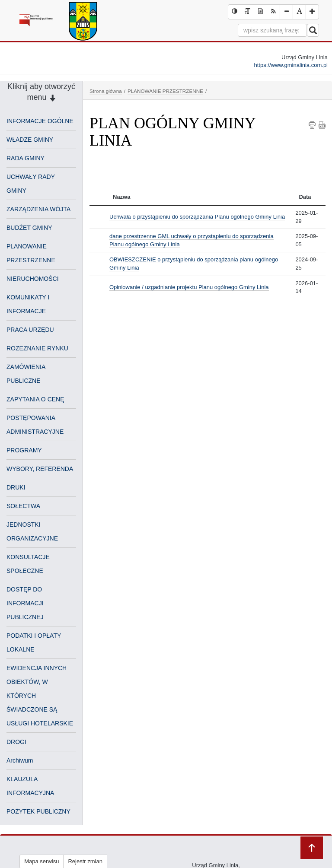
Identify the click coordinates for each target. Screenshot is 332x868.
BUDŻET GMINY (29, 228)
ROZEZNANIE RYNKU (37, 348)
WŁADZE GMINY (30, 140)
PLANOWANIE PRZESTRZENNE (165, 91)
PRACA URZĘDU (30, 330)
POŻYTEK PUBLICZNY (38, 811)
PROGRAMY (24, 450)
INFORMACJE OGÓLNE (40, 121)
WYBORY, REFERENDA (40, 469)
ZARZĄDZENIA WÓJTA (38, 209)
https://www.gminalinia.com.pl (291, 65)
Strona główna (106, 91)
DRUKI (16, 487)
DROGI (16, 742)
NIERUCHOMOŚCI (33, 279)
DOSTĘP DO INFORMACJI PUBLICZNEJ (25, 603)
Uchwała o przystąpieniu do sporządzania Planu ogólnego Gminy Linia (197, 217)
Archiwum (20, 760)
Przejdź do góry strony (312, 848)
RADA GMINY (26, 158)
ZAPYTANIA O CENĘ (35, 399)
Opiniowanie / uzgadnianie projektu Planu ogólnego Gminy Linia (189, 287)
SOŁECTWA (23, 506)
